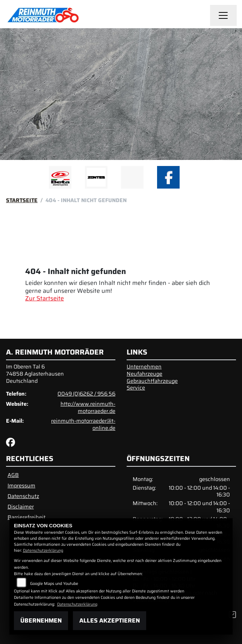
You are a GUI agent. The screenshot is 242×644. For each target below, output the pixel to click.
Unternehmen (144, 367)
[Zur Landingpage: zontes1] (96, 177)
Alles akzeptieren (110, 620)
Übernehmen (41, 620)
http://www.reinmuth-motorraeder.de (88, 407)
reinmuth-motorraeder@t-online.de (83, 424)
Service (136, 388)
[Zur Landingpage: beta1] (60, 177)
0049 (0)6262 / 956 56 (86, 394)
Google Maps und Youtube (54, 584)
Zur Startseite (45, 298)
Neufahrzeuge (144, 374)
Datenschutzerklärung (43, 550)
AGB (13, 475)
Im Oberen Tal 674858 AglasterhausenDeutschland (35, 374)
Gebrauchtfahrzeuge (152, 381)
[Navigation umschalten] (224, 15)
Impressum (21, 486)
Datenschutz (23, 496)
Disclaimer (21, 507)
